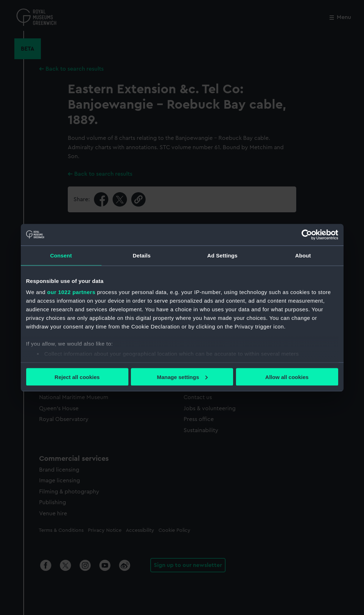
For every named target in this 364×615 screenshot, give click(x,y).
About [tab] (303, 255)
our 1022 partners (71, 292)
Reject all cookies (77, 377)
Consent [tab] (61, 255)
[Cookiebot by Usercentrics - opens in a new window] (307, 235)
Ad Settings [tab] (222, 255)
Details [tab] (142, 255)
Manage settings (182, 377)
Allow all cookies (287, 377)
